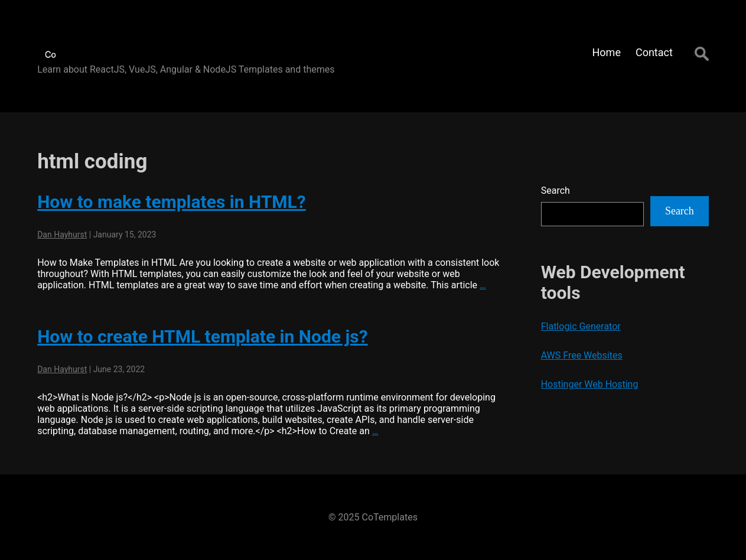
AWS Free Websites (582, 355)
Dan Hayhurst (62, 235)
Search (556, 191)
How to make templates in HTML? (172, 202)
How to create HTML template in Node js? (202, 336)
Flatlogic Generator (581, 326)
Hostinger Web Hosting (590, 384)
